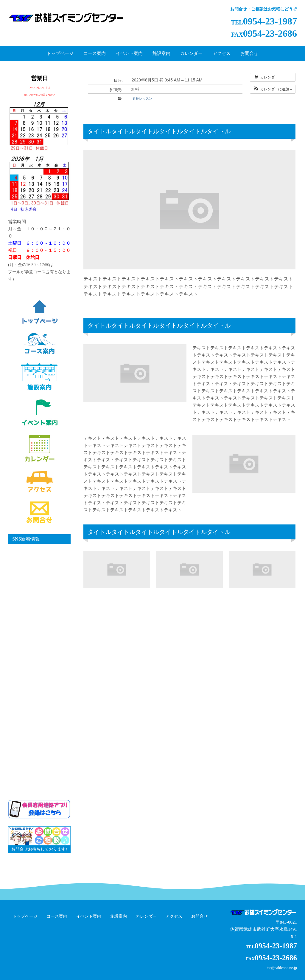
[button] (273, 89)
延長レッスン (142, 98)
